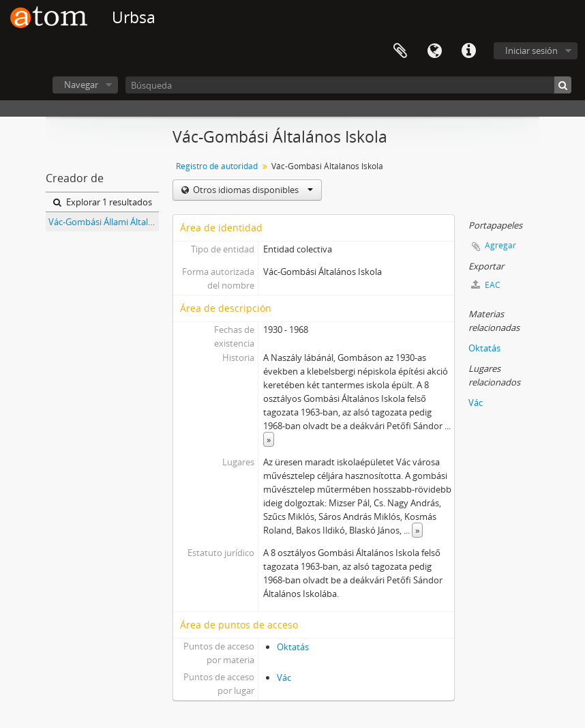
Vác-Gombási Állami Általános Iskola (104, 222)
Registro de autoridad (217, 166)
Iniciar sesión (531, 50)
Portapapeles (400, 51)
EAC (486, 285)
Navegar (81, 85)
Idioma (434, 51)
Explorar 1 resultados (103, 202)
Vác (284, 678)
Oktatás (293, 647)
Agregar (500, 245)
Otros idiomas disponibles (252, 190)
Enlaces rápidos (468, 51)
